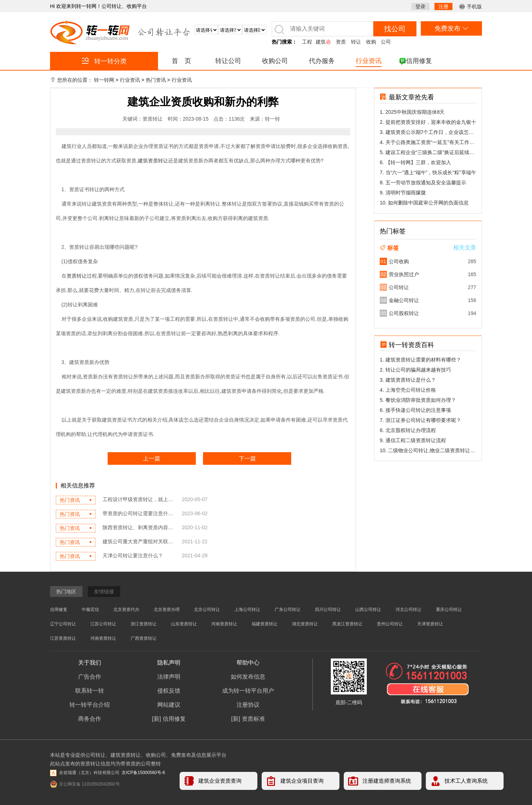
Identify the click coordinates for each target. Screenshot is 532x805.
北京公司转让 (207, 610)
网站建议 (169, 705)
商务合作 (90, 719)
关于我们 (90, 663)
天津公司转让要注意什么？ (133, 556)
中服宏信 (90, 610)
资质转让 (77, 276)
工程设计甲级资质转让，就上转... (139, 499)
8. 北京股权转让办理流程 (408, 430)
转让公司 (228, 61)
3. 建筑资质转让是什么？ (408, 380)
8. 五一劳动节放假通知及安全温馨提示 (423, 183)
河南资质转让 (224, 624)
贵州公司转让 (390, 624)
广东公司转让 (288, 610)
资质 (341, 42)
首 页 (181, 61)
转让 (356, 42)
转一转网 (104, 80)
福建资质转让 (265, 624)
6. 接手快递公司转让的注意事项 (415, 410)
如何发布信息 (248, 677)
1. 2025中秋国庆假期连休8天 (412, 112)
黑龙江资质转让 (347, 624)
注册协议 (248, 705)
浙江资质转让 (144, 624)
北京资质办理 (167, 610)
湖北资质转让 (305, 624)
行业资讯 (369, 61)
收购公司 (275, 61)
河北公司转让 (409, 610)
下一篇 (247, 458)
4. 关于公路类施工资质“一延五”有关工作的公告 (427, 143)
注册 (443, 6)
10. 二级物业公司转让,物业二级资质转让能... (425, 451)
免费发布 (451, 28)
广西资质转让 (144, 638)
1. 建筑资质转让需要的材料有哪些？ (420, 360)
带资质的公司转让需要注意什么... (139, 513)
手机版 (471, 6)
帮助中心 (248, 663)
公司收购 (399, 261)
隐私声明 (169, 663)
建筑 (321, 42)
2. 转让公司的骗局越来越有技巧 (415, 370)
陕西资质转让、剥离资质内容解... (139, 527)
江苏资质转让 (63, 638)
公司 (386, 42)
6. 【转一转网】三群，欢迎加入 (415, 162)
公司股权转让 (404, 313)
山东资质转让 (184, 624)
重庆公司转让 (449, 610)
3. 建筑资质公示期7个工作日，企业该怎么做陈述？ (427, 133)
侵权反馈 (169, 691)
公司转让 (399, 287)
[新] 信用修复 (169, 719)
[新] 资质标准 (248, 719)
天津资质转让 (430, 624)
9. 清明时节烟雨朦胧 (403, 193)
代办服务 (322, 61)
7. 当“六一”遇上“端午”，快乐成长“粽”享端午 (428, 172)
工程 (307, 42)
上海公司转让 (247, 610)
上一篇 (152, 458)
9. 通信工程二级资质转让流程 (413, 440)
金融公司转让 (404, 300)
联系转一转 (90, 691)
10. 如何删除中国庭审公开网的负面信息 (424, 203)
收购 (371, 42)
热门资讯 (156, 80)
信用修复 (419, 61)
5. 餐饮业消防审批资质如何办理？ (418, 400)
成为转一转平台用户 (248, 691)
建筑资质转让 (153, 161)
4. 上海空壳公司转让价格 (408, 390)
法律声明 (169, 677)
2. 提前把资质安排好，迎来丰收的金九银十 (428, 122)
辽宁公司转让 (63, 624)
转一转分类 (104, 61)
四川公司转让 (328, 610)
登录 (420, 6)
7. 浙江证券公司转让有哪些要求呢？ (420, 420)
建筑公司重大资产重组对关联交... (139, 541)
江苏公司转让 (103, 624)
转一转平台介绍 (90, 705)
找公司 (395, 29)
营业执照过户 (404, 274)
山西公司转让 (368, 610)
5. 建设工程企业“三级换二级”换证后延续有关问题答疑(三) (427, 153)
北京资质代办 (126, 610)
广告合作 (90, 677)
